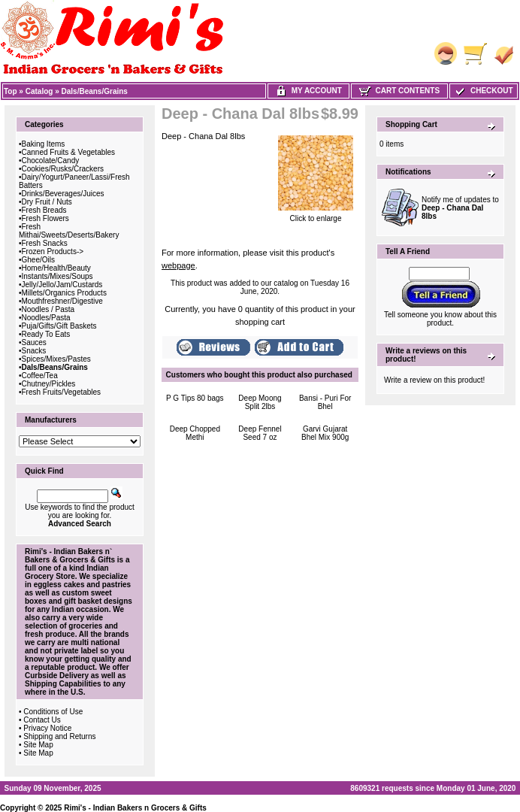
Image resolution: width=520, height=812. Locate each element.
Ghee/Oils (38, 260)
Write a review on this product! (434, 380)
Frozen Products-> (53, 251)
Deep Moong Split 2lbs (260, 402)
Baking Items (44, 144)
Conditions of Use (53, 712)
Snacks (34, 351)
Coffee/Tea (40, 376)
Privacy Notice (47, 728)
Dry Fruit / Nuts (47, 202)
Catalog (39, 91)
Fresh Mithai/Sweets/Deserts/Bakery (69, 231)
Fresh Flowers (45, 218)
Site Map (38, 745)
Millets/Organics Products (64, 293)
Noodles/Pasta (46, 318)
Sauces (34, 342)
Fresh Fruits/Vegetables (62, 392)
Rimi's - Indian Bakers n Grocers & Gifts (135, 808)
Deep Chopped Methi (195, 433)
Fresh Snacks (45, 243)
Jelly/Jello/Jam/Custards (62, 285)
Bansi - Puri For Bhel (325, 402)
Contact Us (42, 720)
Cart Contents (399, 91)
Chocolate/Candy (51, 161)
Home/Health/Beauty (56, 268)
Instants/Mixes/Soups (57, 276)
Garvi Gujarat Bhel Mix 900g (325, 433)
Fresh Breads (44, 210)
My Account (308, 91)
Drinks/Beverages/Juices (63, 194)
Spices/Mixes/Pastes (56, 359)
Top (11, 91)
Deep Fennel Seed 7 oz (260, 433)
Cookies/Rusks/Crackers (63, 169)
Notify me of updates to (460, 208)
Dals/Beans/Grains (95, 91)
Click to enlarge (316, 215)
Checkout (483, 91)
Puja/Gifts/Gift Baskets (59, 326)
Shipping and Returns (59, 736)
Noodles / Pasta (48, 309)
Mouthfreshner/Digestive (62, 301)
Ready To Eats (46, 334)
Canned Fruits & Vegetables (69, 152)
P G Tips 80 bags (195, 398)
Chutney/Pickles (49, 384)
